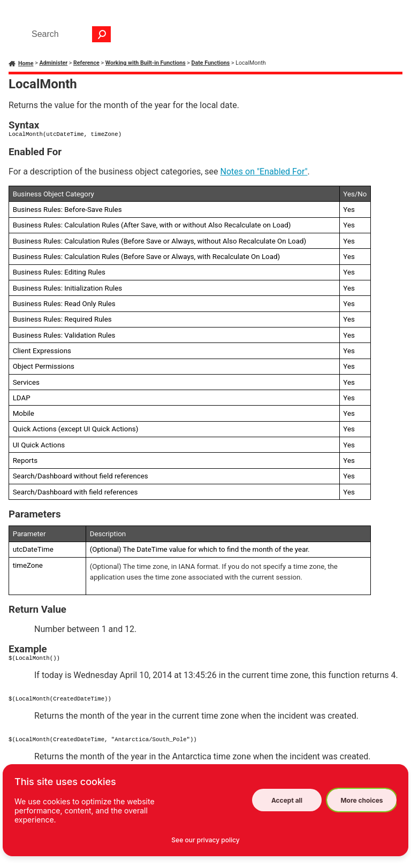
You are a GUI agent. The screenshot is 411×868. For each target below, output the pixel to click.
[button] (102, 34)
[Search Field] (68, 34)
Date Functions (211, 63)
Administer (53, 63)
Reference (86, 63)
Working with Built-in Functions (146, 63)
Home (26, 63)
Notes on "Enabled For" (264, 172)
